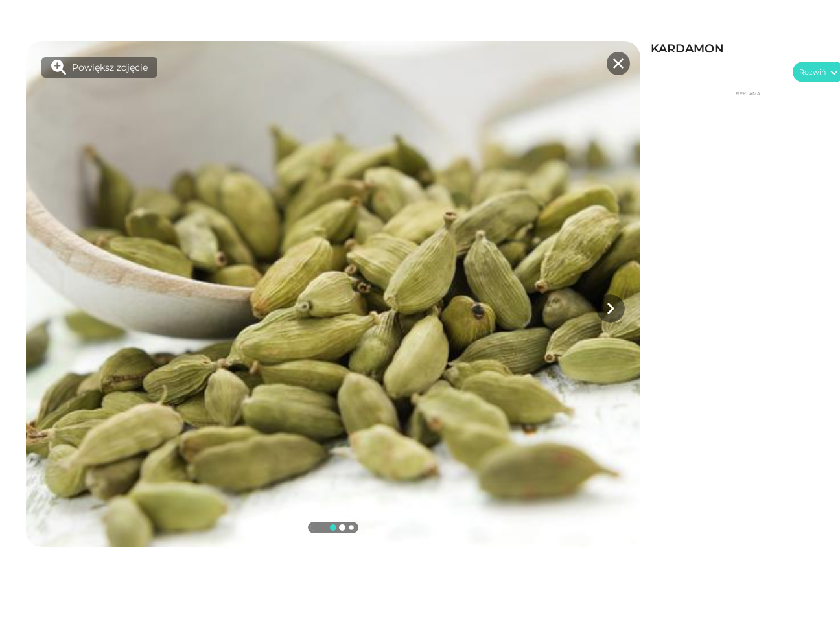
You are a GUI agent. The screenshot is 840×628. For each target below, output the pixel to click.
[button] (611, 308)
